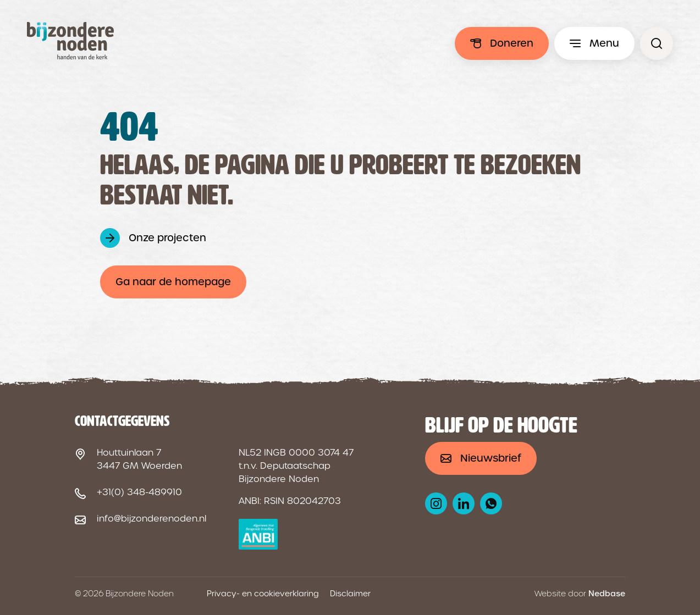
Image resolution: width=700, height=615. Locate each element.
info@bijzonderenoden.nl (151, 519)
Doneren (512, 43)
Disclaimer (350, 594)
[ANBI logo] (258, 534)
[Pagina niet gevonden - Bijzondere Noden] (657, 43)
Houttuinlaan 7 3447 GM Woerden (139, 459)
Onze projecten (167, 238)
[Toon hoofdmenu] (594, 43)
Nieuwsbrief (491, 458)
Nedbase (607, 594)
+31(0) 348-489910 (139, 492)
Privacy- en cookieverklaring (263, 594)
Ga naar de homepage (173, 282)
